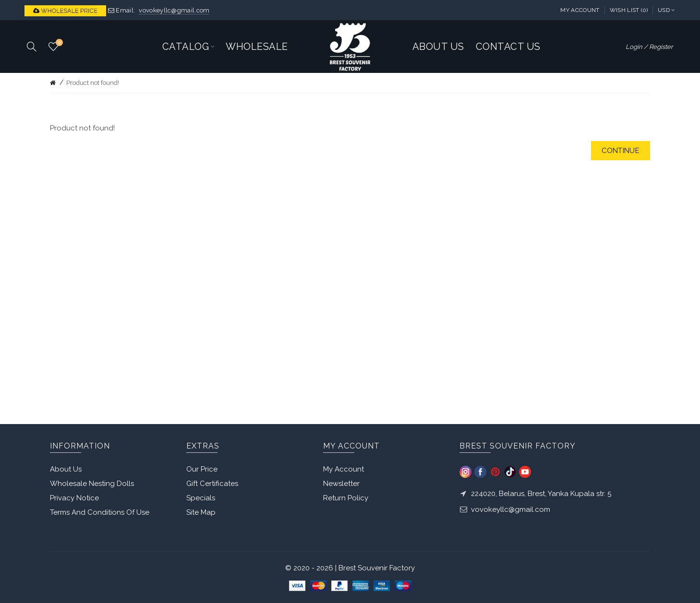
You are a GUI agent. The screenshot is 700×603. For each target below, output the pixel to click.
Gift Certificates (212, 484)
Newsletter (341, 484)
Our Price (202, 469)
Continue (621, 151)
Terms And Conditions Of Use (100, 512)
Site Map (201, 512)
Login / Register (649, 47)
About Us (66, 469)
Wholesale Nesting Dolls (92, 484)
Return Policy (346, 498)
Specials (201, 498)
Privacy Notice (74, 498)
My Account (580, 10)
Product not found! (93, 83)
